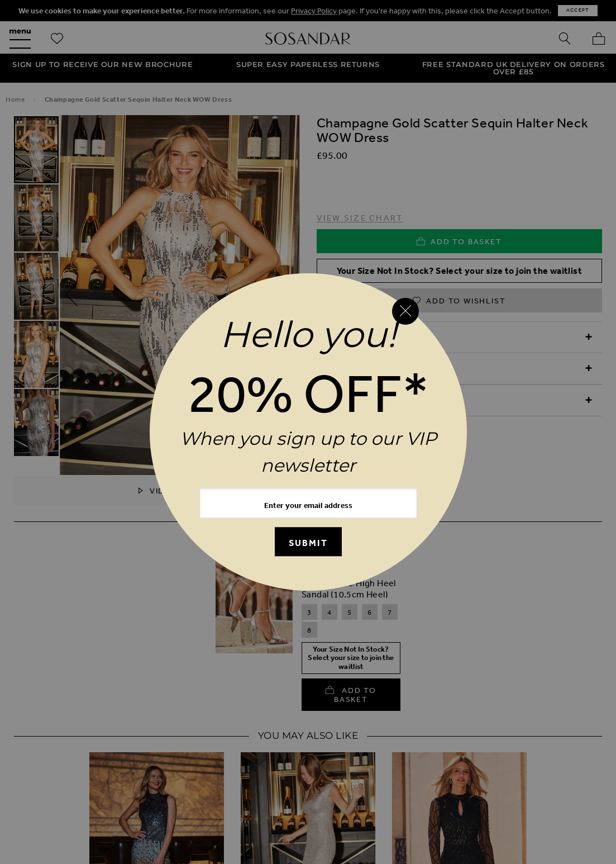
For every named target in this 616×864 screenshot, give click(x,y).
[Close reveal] (405, 311)
